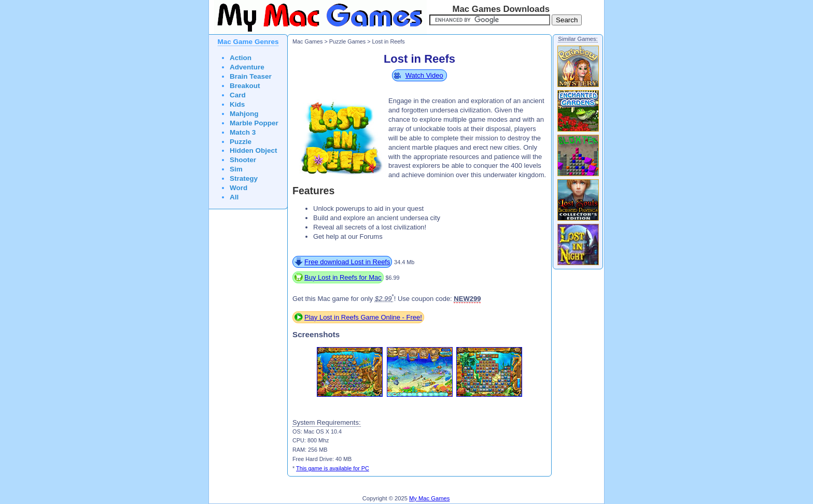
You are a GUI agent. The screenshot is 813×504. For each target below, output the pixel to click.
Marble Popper (254, 123)
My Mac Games (429, 498)
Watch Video (424, 75)
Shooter (243, 160)
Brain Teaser (251, 76)
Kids (237, 104)
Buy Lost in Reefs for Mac (343, 277)
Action (241, 58)
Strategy (244, 178)
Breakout (245, 86)
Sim (236, 169)
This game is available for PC (333, 468)
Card (238, 95)
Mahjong (244, 114)
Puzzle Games (347, 41)
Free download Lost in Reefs (347, 262)
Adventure (247, 67)
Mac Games (307, 41)
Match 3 (243, 132)
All (234, 197)
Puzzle (241, 142)
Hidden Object (254, 150)
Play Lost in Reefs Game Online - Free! (363, 317)
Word (239, 188)
